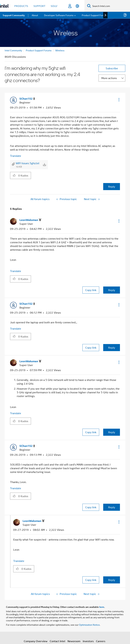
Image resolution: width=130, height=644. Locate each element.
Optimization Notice (89, 625)
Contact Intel (57, 641)
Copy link (91, 290)
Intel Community (13, 50)
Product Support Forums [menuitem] (95, 15)
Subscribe (112, 68)
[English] (77, 6)
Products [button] (21, 6)
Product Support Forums (39, 50)
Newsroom (74, 641)
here (102, 607)
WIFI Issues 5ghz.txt (28, 163)
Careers (101, 641)
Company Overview (36, 641)
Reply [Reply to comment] (112, 290)
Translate (16, 156)
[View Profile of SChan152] (27, 99)
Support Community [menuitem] (14, 15)
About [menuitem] (35, 15)
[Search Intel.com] (110, 6)
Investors (88, 641)
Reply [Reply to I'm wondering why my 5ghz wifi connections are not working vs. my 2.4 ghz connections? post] (112, 186)
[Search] (89, 6)
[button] (119, 100)
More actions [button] (109, 78)
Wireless (60, 50)
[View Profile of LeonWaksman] (30, 220)
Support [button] (39, 6)
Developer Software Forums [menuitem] (59, 15)
